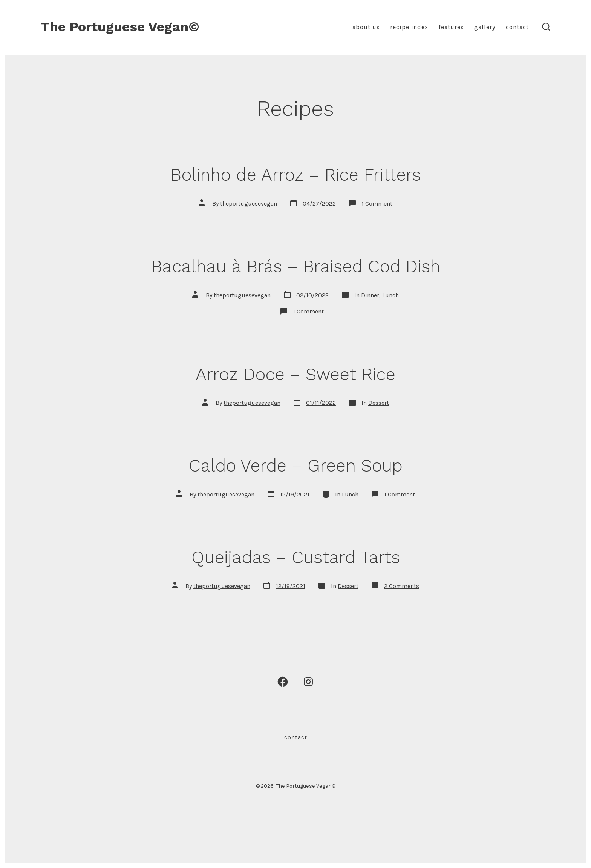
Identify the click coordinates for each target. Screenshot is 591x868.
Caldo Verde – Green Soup (296, 465)
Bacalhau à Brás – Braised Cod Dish (296, 266)
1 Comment (377, 204)
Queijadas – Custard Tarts (296, 557)
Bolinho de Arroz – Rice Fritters (295, 175)
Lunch (390, 295)
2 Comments (402, 586)
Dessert (379, 403)
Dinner (370, 295)
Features (451, 27)
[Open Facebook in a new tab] (283, 682)
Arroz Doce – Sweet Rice (295, 374)
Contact (517, 27)
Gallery (485, 27)
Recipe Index (409, 27)
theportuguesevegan (249, 204)
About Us (366, 27)
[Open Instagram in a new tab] (308, 682)
